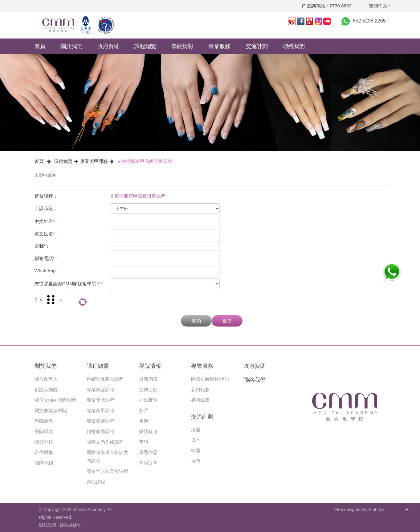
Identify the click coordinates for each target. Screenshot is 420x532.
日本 (196, 440)
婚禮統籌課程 (100, 431)
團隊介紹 (44, 463)
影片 (144, 410)
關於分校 (44, 442)
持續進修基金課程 (105, 379)
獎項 (144, 442)
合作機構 (44, 452)
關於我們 (71, 46)
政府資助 (108, 46)
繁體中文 (380, 6)
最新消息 (148, 379)
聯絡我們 (294, 46)
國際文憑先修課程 (105, 442)
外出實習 (148, 400)
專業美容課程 (100, 390)
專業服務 (219, 46)
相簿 (144, 421)
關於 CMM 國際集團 (55, 400)
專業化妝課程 (100, 400)
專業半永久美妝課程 (107, 471)
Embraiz (376, 510)
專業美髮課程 (100, 421)
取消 (196, 321)
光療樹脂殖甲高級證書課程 (145, 161)
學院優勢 (44, 421)
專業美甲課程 (94, 161)
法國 (196, 430)
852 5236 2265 (369, 21)
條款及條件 (71, 525)
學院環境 (44, 431)
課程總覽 (145, 46)
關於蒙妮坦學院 (51, 410)
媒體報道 (148, 431)
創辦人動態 (46, 390)
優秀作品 (148, 452)
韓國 (196, 451)
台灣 (196, 461)
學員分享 (148, 463)
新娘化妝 (200, 390)
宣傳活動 (148, 390)
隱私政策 (48, 525)
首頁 (40, 46)
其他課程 (96, 482)
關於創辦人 (46, 379)
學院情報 (182, 46)
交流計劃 (257, 46)
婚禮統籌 (200, 400)
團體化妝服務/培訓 (210, 379)
